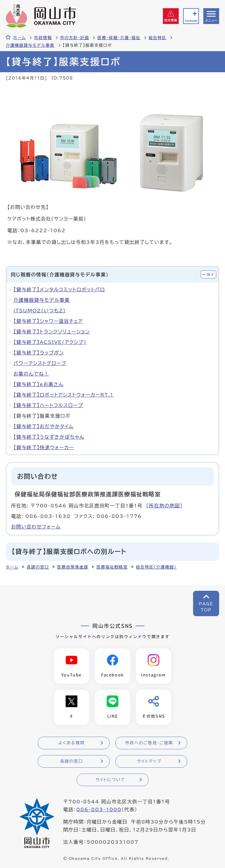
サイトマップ (149, 761)
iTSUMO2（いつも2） (40, 311)
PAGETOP (206, 607)
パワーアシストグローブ (40, 363)
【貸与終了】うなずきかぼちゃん (49, 437)
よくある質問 (71, 743)
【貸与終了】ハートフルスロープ (48, 405)
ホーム (19, 38)
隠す (211, 274)
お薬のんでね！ (31, 374)
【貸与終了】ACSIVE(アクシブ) (50, 342)
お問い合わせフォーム (36, 527)
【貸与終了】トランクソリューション (52, 332)
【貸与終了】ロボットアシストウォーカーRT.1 (63, 395)
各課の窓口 (38, 567)
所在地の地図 (164, 506)
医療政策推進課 (73, 567)
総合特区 (157, 38)
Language (191, 21)
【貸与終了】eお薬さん (39, 384)
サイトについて (110, 780)
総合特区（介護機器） (156, 567)
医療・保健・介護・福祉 (119, 38)
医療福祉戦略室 (112, 567)
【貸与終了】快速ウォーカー (44, 447)
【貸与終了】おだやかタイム (44, 426)
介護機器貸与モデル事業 (30, 45)
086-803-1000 (99, 810)
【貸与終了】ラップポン (39, 353)
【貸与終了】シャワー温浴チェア (48, 321)
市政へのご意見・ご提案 (149, 743)
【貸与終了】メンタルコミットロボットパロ (59, 290)
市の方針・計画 (75, 38)
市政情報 (43, 38)
